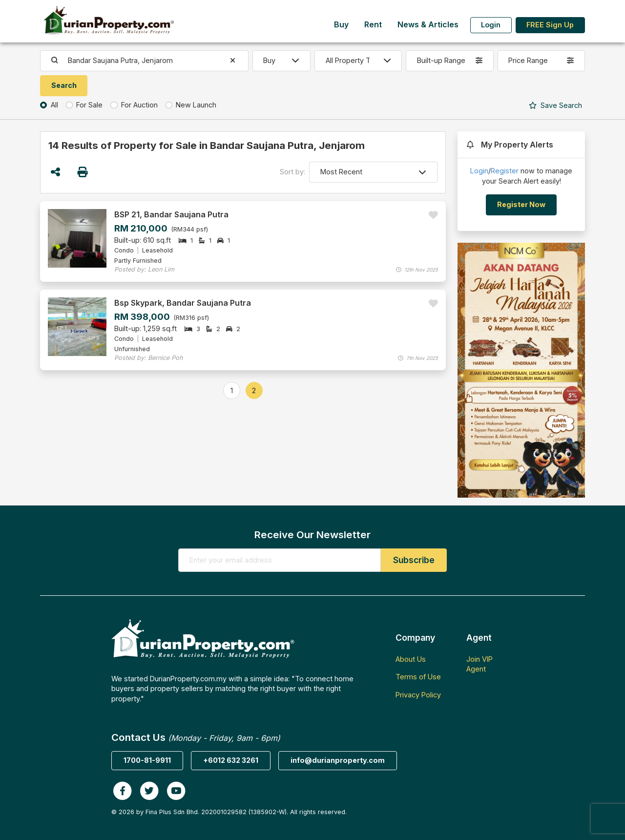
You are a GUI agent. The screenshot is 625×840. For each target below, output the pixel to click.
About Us (411, 659)
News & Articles (428, 25)
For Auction (139, 105)
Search (555, 105)
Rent (373, 25)
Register (505, 171)
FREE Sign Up (550, 25)
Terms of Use (418, 677)
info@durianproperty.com (338, 760)
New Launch (196, 105)
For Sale (89, 105)
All (54, 105)
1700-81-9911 (147, 760)
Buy (341, 25)
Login (491, 25)
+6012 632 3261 (231, 760)
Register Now (521, 204)
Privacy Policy (418, 695)
